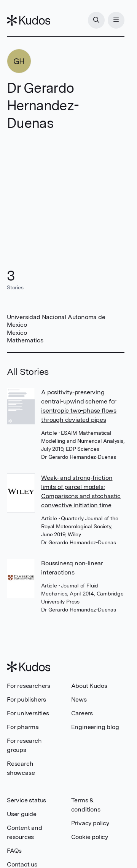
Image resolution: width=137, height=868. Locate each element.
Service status (26, 800)
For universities (28, 713)
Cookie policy (90, 837)
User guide (22, 814)
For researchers (29, 686)
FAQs (14, 851)
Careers (82, 713)
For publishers (26, 699)
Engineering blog (95, 727)
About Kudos (89, 686)
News (79, 699)
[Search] (96, 20)
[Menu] (116, 20)
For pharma (23, 727)
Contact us (22, 864)
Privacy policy (90, 823)
